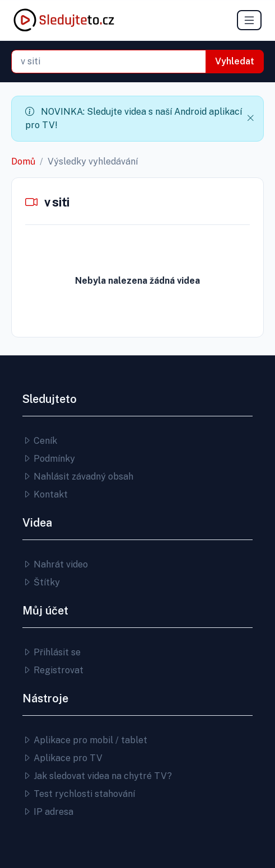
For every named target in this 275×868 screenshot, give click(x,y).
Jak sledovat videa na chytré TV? (97, 776)
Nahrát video (55, 564)
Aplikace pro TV (62, 758)
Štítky (41, 582)
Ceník (40, 441)
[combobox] (109, 62)
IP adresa (48, 812)
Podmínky (49, 459)
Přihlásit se (52, 652)
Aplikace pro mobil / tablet (85, 740)
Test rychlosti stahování (79, 794)
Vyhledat (235, 61)
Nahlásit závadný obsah (78, 477)
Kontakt (45, 494)
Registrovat (53, 670)
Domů (23, 161)
